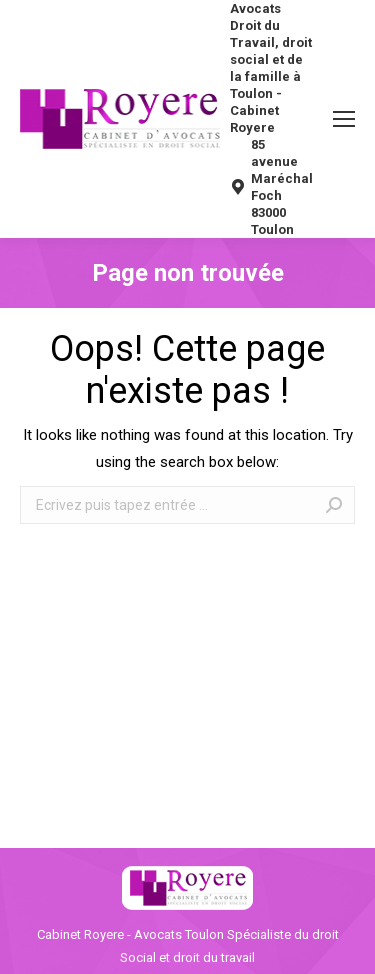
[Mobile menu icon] (344, 119)
